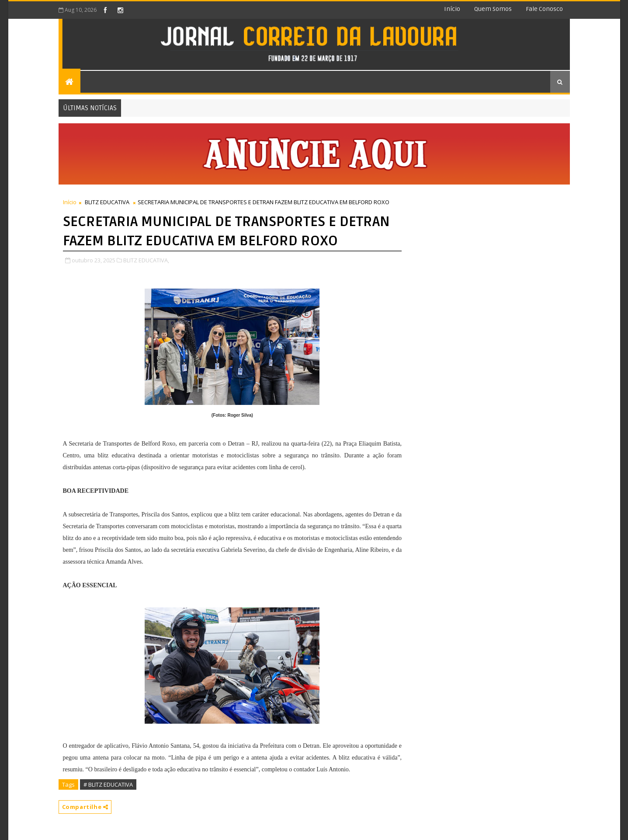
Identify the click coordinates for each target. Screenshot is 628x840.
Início (452, 9)
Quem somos (493, 9)
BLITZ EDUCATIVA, (146, 260)
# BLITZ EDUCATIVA (108, 784)
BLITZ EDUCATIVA (107, 202)
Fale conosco (544, 9)
